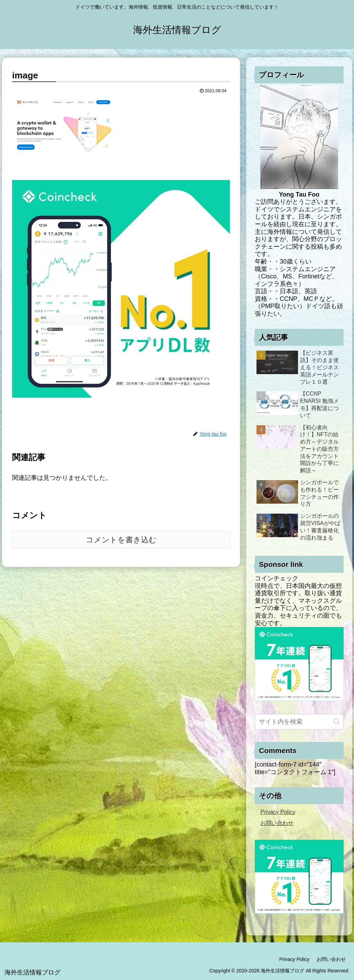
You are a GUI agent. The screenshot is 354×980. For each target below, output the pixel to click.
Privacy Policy (278, 812)
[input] (299, 722)
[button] (337, 721)
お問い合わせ (277, 823)
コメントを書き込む (121, 540)
